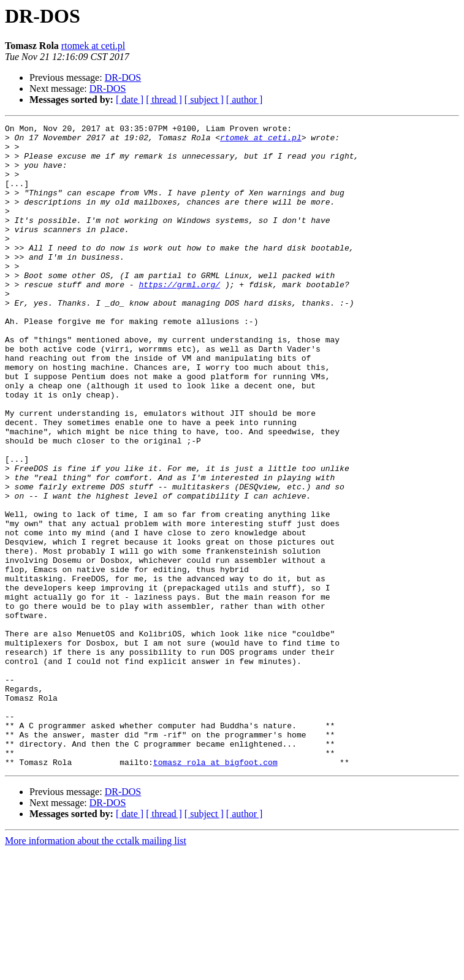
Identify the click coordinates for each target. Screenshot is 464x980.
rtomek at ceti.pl (93, 46)
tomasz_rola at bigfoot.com (215, 891)
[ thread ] (164, 100)
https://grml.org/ (179, 317)
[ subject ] (204, 100)
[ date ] (130, 100)
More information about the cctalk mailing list (96, 969)
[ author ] (245, 100)
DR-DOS (123, 77)
